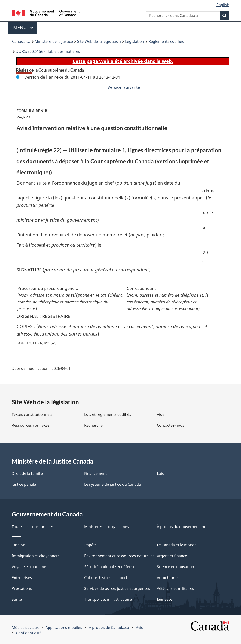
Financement (96, 473)
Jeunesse (165, 599)
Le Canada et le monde (177, 545)
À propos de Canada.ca (109, 628)
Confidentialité (29, 633)
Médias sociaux (25, 628)
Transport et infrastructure (108, 599)
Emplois (19, 545)
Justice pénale (24, 484)
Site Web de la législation (99, 41)
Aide (161, 414)
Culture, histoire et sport (106, 578)
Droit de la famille (27, 473)
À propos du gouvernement (181, 527)
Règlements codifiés (166, 41)
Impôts (90, 545)
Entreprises (22, 578)
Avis (139, 628)
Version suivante (124, 87)
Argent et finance (172, 556)
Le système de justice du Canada (113, 484)
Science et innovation (175, 567)
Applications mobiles (64, 628)
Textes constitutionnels (32, 414)
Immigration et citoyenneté (36, 556)
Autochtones (168, 578)
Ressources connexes (31, 425)
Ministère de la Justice (54, 41)
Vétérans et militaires (175, 588)
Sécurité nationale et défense (110, 567)
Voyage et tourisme (29, 567)
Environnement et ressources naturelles (119, 556)
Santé (17, 599)
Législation (135, 41)
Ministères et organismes (107, 527)
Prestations (22, 588)
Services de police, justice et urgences (117, 588)
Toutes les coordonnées (33, 527)
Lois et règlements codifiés (108, 414)
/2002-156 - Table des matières (48, 51)
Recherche (93, 425)
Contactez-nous (171, 425)
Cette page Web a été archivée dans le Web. (123, 61)
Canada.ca (21, 41)
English (223, 5)
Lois (160, 473)
